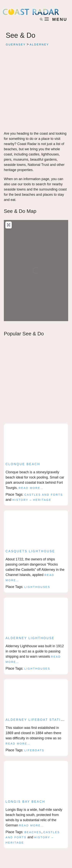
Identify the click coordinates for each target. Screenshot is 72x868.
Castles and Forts (44, 495)
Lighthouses (37, 587)
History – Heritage (32, 500)
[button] (41, 19)
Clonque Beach (23, 464)
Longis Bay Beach (25, 802)
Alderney (39, 44)
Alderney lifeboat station (36, 720)
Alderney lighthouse (30, 638)
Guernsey (16, 44)
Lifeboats (34, 750)
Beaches (33, 832)
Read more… (31, 488)
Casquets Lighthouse (30, 551)
